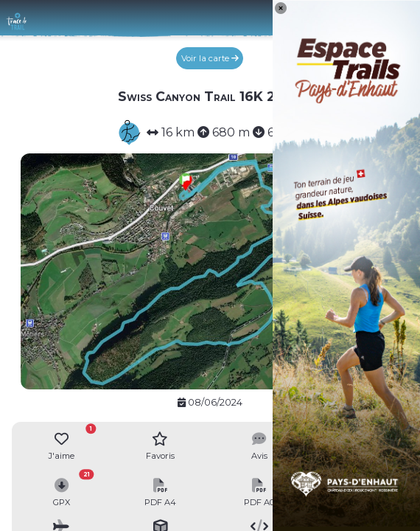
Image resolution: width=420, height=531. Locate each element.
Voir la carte (210, 58)
